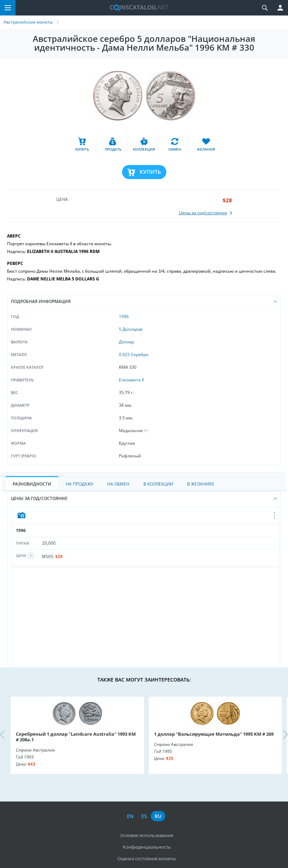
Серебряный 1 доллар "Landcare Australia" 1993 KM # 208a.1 (76, 737)
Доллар (126, 342)
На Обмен (118, 484)
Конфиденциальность (147, 847)
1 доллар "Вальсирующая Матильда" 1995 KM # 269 (214, 734)
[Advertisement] (146, 617)
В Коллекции (158, 484)
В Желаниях (201, 484)
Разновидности (32, 484)
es (144, 816)
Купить (150, 172)
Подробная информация (144, 301)
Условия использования (147, 835)
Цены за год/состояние (144, 498)
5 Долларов (131, 329)
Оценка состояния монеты (147, 859)
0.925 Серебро (134, 354)
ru (158, 816)
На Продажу (79, 484)
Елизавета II (131, 380)
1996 (124, 316)
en (130, 816)
